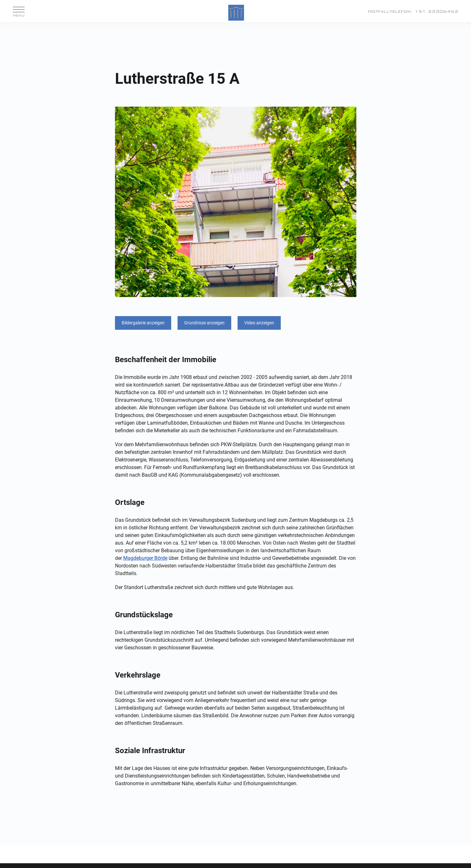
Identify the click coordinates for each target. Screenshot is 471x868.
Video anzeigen (259, 323)
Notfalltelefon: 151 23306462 (413, 11)
